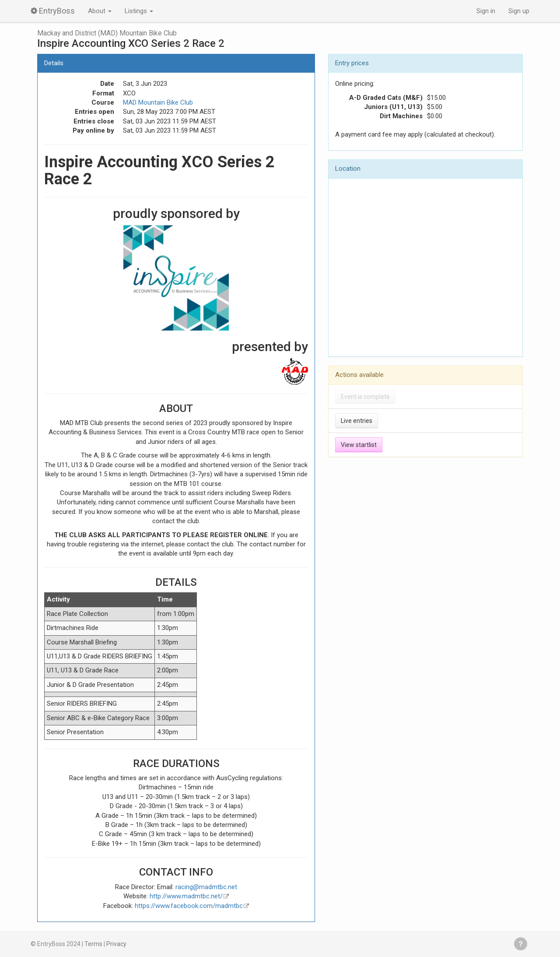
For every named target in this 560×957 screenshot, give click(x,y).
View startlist (359, 445)
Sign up (519, 11)
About (100, 11)
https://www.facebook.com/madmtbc (189, 906)
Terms (93, 944)
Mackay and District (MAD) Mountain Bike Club (107, 33)
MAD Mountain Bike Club (158, 102)
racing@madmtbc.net (206, 887)
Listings (139, 11)
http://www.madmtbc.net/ (186, 896)
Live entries (357, 421)
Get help (521, 944)
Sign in (486, 11)
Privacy (116, 944)
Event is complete (365, 397)
